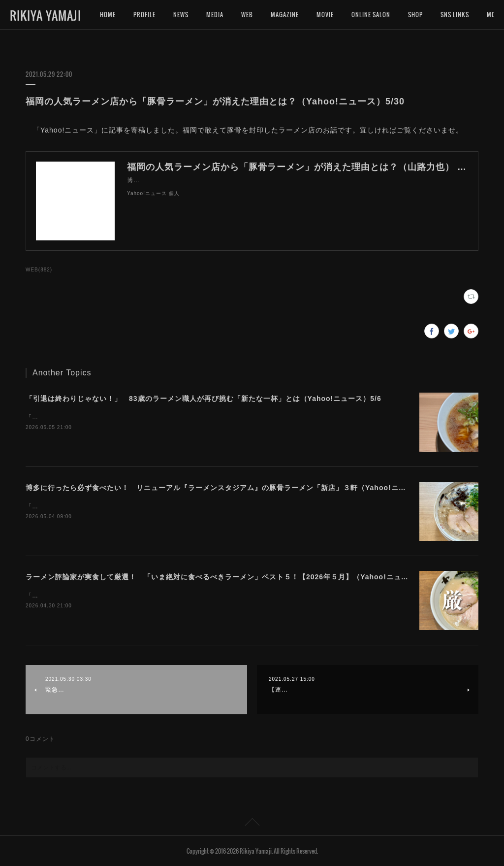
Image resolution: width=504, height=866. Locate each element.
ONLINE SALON (371, 15)
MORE (448, 15)
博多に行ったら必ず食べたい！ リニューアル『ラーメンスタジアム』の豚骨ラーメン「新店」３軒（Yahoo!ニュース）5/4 (232, 488)
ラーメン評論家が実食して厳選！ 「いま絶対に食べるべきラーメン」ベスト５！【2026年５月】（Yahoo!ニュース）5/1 (230, 577)
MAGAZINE (285, 15)
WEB (247, 15)
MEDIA (215, 15)
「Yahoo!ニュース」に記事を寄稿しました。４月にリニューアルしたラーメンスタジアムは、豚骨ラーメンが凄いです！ (199, 506)
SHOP (415, 15)
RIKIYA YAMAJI (46, 15)
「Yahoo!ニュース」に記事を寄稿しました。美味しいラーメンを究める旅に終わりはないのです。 (167, 417)
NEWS (181, 15)
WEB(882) (39, 270)
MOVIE (325, 15)
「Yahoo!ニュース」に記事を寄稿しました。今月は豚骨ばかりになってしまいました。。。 (158, 596)
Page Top (252, 824)
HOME (108, 15)
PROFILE (144, 15)
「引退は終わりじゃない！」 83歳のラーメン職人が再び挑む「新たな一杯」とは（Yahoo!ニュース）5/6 (204, 399)
